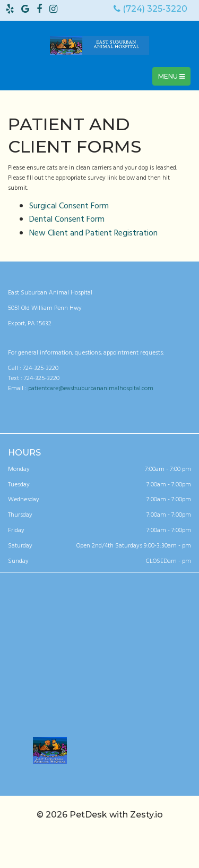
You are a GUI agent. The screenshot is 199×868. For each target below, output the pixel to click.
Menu (174, 79)
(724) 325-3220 (150, 9)
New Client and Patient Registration (93, 233)
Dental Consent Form (67, 220)
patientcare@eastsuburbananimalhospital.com (91, 388)
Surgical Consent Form (69, 206)
